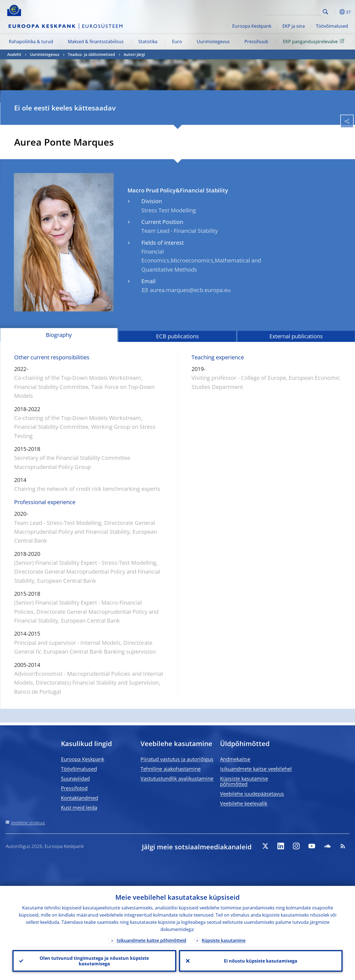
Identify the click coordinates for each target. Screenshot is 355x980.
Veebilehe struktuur (28, 823)
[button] (334, 12)
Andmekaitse (235, 759)
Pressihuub (256, 42)
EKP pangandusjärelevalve (315, 41)
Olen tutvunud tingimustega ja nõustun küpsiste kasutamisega (94, 961)
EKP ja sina (294, 26)
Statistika (148, 42)
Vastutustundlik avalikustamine (177, 778)
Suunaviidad (75, 778)
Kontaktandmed (80, 798)
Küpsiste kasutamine (224, 940)
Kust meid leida (79, 808)
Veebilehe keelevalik (244, 803)
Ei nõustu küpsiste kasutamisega (261, 961)
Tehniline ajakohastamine (171, 769)
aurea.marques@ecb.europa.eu (190, 290)
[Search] (293, 11)
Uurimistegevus (213, 42)
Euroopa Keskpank (252, 26)
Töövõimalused (332, 26)
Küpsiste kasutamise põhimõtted (244, 781)
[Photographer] (109, 307)
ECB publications (177, 336)
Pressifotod (74, 788)
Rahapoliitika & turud (31, 42)
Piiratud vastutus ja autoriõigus (177, 759)
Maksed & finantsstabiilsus (96, 42)
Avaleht (14, 54)
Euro (177, 42)
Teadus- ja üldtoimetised (91, 54)
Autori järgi (134, 54)
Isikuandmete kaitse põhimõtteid (151, 940)
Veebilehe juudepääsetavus (252, 794)
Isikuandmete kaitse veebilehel (256, 769)
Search (325, 12)
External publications (296, 336)
